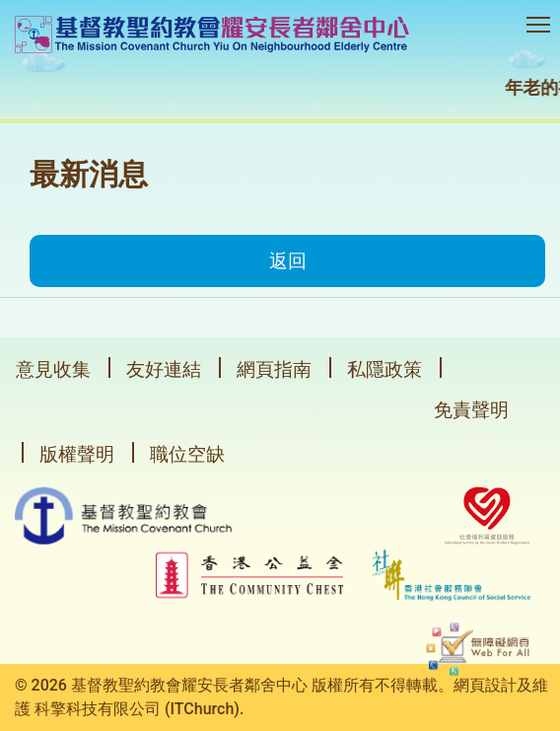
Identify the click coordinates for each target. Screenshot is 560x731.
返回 (288, 261)
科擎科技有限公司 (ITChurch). (139, 709)
